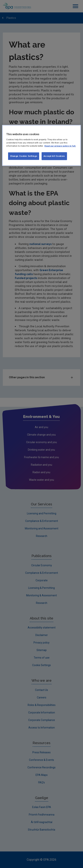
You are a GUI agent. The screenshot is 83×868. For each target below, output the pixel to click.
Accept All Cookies (54, 156)
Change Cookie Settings (24, 156)
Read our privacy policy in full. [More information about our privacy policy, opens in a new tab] (60, 146)
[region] (41, 145)
